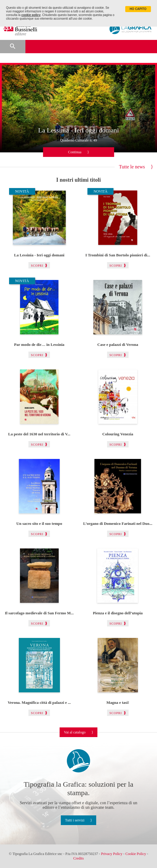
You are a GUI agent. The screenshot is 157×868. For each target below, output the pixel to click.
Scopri (37, 266)
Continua (75, 152)
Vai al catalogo (75, 732)
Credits (78, 858)
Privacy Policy (112, 854)
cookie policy (31, 15)
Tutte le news (132, 167)
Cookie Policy (136, 854)
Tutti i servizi (75, 820)
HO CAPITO (138, 9)
